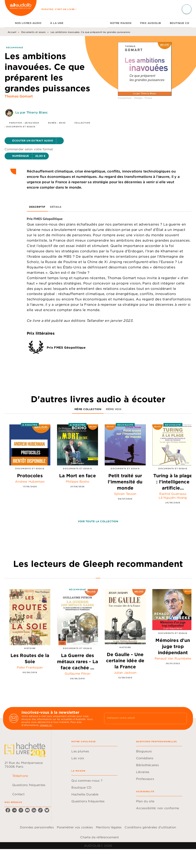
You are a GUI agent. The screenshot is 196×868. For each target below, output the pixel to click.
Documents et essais (33, 32)
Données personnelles (37, 827)
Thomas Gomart (19, 96)
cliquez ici (46, 725)
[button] (34, 141)
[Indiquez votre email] (141, 718)
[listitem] (8, 810)
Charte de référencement (99, 837)
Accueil (12, 32)
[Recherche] (187, 9)
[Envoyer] (182, 718)
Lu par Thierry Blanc (31, 112)
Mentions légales (109, 827)
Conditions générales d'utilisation (150, 827)
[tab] (9, 23)
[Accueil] (21, 9)
